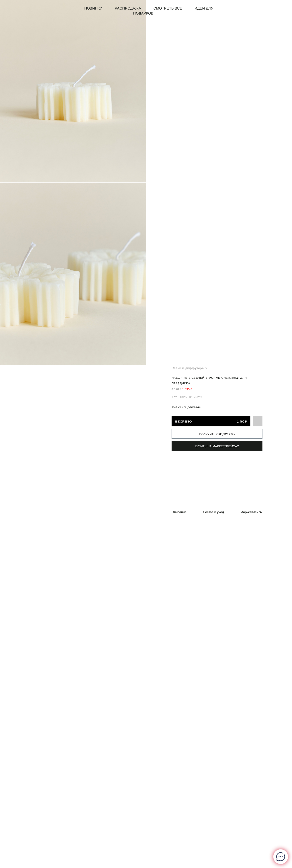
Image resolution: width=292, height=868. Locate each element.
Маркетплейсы (251, 512)
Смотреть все (168, 8)
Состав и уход (213, 512)
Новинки (93, 8)
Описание (179, 512)
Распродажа (128, 8)
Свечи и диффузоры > (190, 368)
